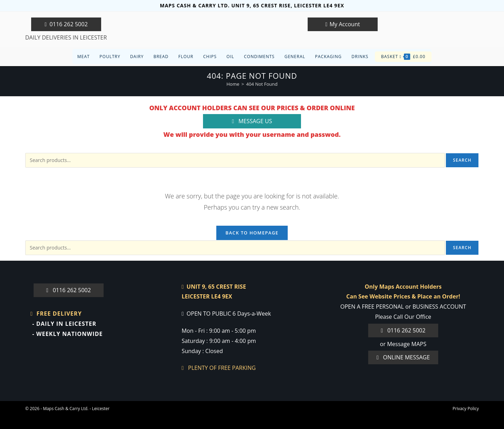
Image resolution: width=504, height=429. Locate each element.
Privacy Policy (466, 409)
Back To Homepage (252, 233)
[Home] (233, 84)
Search (462, 160)
